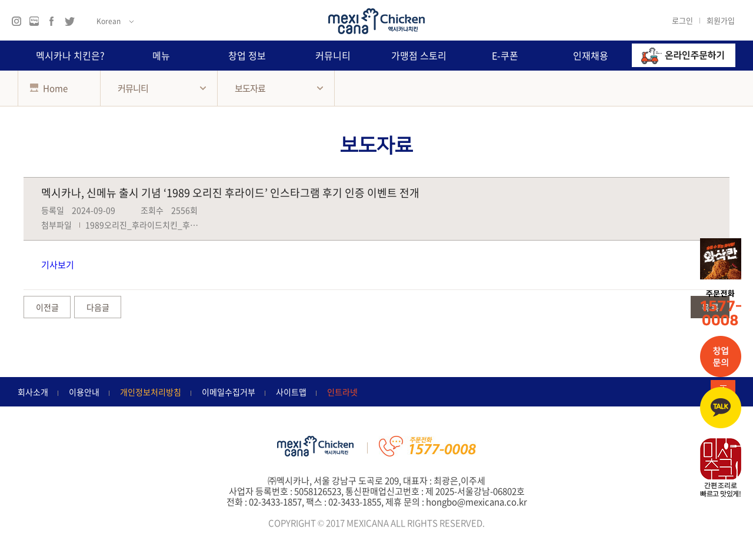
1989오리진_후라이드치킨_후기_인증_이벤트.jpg (173, 225)
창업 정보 (247, 55)
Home (49, 88)
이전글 (47, 307)
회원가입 (721, 20)
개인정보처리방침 (151, 392)
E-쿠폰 (505, 55)
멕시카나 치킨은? (70, 55)
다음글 (98, 307)
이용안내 (84, 392)
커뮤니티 (333, 55)
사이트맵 (291, 392)
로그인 (682, 20)
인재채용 (591, 55)
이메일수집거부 (229, 392)
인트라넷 (342, 392)
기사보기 (58, 265)
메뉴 (161, 55)
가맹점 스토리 (419, 55)
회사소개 (33, 392)
